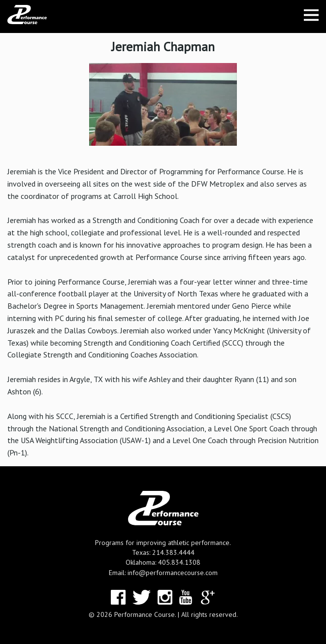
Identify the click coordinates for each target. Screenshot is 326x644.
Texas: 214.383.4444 (163, 552)
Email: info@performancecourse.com (163, 573)
